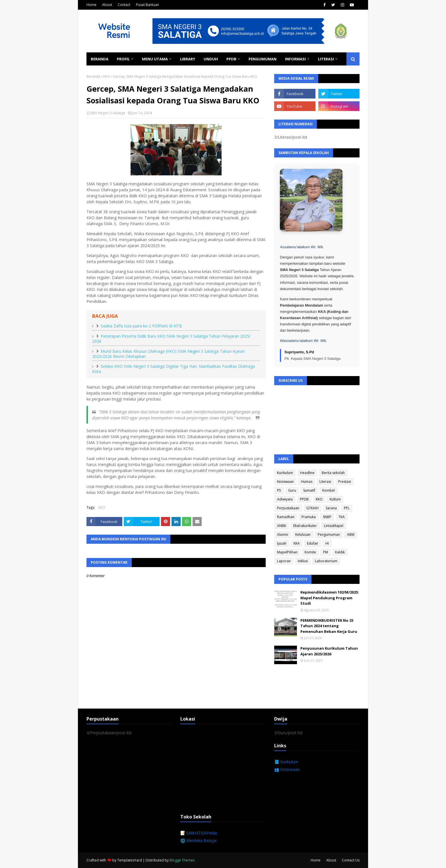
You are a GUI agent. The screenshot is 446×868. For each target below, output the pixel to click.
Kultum (335, 499)
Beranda (93, 76)
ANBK (282, 526)
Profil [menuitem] (123, 59)
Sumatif (309, 490)
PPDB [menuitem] (231, 59)
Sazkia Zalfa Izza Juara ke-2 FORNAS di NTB (141, 326)
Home (91, 5)
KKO (107, 76)
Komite (310, 552)
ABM (351, 534)
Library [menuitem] (188, 59)
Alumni (283, 534)
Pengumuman (329, 534)
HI (327, 543)
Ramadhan (286, 517)
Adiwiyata (285, 499)
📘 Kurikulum (286, 762)
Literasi (325, 482)
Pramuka (309, 517)
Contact (124, 5)
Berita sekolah (333, 473)
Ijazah (282, 543)
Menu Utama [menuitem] (155, 59)
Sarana (331, 508)
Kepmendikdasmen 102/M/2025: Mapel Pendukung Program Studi (330, 598)
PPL (347, 508)
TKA (342, 517)
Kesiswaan (285, 482)
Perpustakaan (288, 508)
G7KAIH (312, 508)
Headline (307, 473)
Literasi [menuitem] (326, 59)
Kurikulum (285, 473)
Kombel (329, 490)
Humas (307, 482)
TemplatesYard (130, 860)
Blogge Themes (182, 860)
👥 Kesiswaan (287, 769)
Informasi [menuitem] (295, 59)
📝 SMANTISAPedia (199, 833)
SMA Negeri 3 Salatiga (108, 113)
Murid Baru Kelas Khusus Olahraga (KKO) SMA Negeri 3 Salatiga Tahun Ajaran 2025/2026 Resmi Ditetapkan (168, 354)
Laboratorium (326, 561)
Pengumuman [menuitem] (263, 59)
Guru (292, 490)
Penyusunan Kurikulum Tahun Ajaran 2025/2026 (329, 651)
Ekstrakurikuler (305, 526)
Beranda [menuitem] (100, 59)
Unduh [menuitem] (211, 59)
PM (326, 552)
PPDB (304, 499)
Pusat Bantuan (147, 5)
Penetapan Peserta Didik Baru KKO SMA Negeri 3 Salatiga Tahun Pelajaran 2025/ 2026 (171, 339)
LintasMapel (334, 526)
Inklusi (303, 561)
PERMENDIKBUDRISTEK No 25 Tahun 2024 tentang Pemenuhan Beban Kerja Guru (329, 626)
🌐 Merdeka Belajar (199, 841)
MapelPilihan (287, 552)
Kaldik (340, 552)
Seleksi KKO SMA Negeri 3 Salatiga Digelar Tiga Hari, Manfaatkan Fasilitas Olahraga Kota (174, 369)
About (107, 5)
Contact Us (351, 860)
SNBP (327, 517)
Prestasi (345, 482)
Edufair (313, 543)
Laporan (284, 561)
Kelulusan (303, 534)
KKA (297, 543)
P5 (279, 490)
